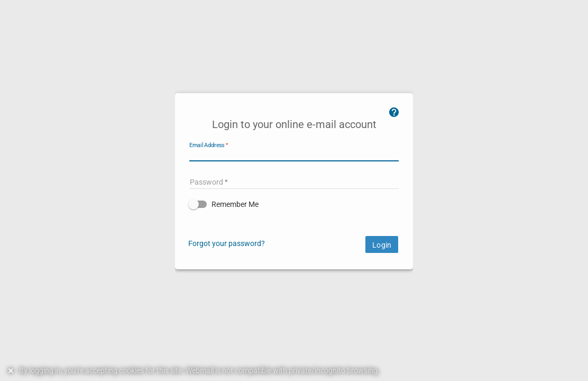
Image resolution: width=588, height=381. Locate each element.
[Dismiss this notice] (12, 371)
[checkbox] (294, 204)
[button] (294, 204)
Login (382, 245)
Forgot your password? (227, 243)
